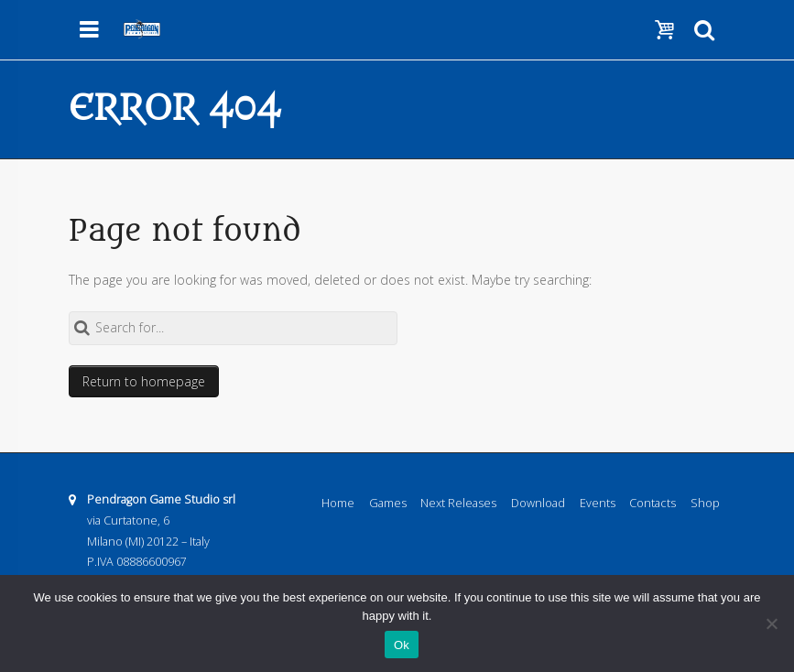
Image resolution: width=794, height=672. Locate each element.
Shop (705, 503)
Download (538, 503)
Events (598, 503)
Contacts (653, 503)
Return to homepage (144, 381)
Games (388, 503)
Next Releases (458, 503)
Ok (402, 645)
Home (338, 503)
